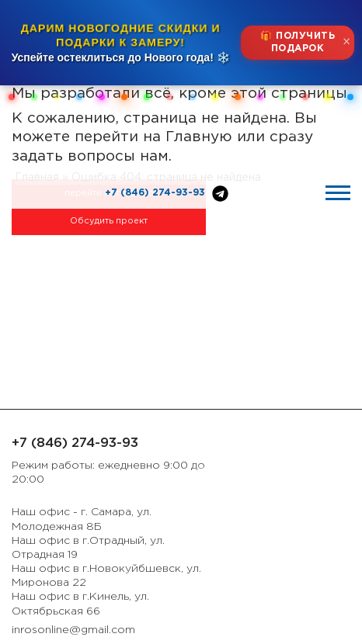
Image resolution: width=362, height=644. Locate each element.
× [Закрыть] (346, 42)
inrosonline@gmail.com (73, 630)
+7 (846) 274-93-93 (155, 193)
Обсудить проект (109, 221)
